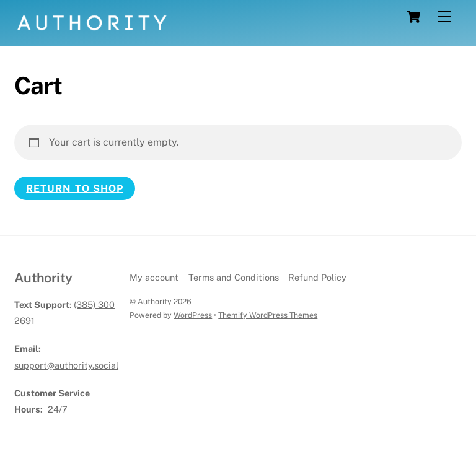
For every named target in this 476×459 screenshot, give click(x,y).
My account (154, 277)
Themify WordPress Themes (268, 315)
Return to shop (75, 188)
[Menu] (444, 17)
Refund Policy (317, 277)
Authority (155, 301)
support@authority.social (66, 365)
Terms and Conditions (234, 277)
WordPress (193, 315)
